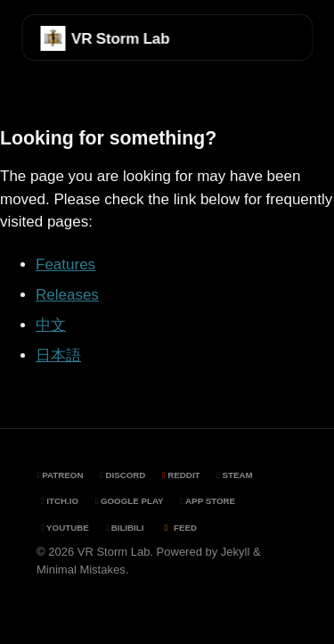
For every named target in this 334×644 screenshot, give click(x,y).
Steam (234, 475)
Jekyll (236, 552)
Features (65, 264)
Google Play (130, 501)
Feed (179, 528)
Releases (67, 295)
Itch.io (60, 501)
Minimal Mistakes (81, 570)
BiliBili (124, 528)
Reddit (181, 475)
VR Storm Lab (120, 39)
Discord (122, 475)
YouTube (65, 528)
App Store (208, 501)
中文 (51, 325)
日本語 (58, 355)
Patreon (60, 475)
